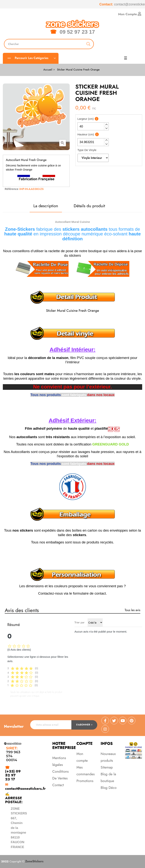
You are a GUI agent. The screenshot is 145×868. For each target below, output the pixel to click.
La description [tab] (46, 206)
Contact (58, 785)
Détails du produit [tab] (89, 206)
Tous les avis (132, 610)
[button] (106, 124)
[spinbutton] (93, 126)
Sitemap (107, 767)
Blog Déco (109, 788)
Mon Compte (130, 14)
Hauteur (86, 134)
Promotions (85, 781)
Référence (12, 189)
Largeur (86, 119)
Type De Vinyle (87, 150)
